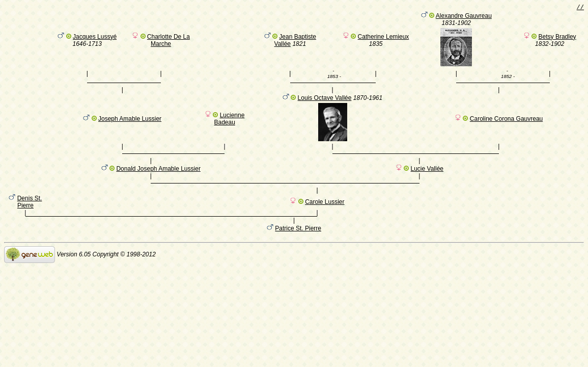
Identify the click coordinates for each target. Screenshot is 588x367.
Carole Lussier (325, 216)
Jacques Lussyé (95, 38)
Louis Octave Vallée (325, 102)
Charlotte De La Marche (169, 42)
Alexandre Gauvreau (464, 17)
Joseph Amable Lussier (130, 123)
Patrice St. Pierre (298, 244)
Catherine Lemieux (384, 38)
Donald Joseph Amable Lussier (158, 178)
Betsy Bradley (557, 38)
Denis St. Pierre (30, 216)
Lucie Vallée (427, 178)
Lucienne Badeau (229, 123)
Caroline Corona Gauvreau (506, 123)
